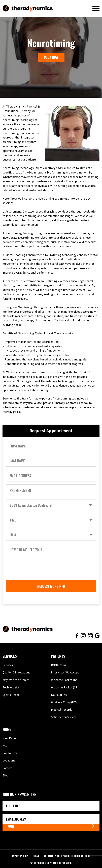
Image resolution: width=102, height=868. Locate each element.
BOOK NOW (51, 57)
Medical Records (62, 710)
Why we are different (16, 680)
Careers (7, 768)
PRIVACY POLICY (19, 856)
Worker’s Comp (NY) (64, 702)
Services (8, 665)
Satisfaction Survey (63, 717)
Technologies (11, 687)
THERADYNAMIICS (62, 863)
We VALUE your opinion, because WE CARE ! (68, 856)
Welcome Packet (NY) (65, 680)
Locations (9, 760)
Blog (6, 775)
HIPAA (36, 856)
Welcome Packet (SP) (65, 687)
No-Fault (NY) (60, 695)
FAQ (5, 746)
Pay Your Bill (10, 753)
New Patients (11, 738)
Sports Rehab (11, 695)
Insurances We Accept (65, 672)
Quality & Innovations (16, 672)
